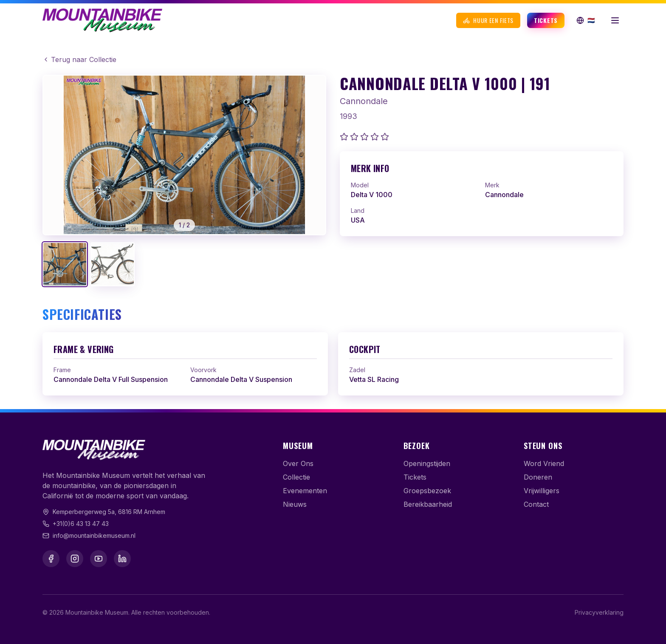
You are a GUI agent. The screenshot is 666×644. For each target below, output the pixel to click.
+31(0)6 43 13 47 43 (81, 524)
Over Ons (298, 463)
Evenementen (305, 491)
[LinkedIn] (122, 559)
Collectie (296, 477)
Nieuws (295, 504)
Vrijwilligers (542, 491)
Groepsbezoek (427, 491)
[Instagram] (75, 559)
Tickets (546, 20)
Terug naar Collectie (79, 59)
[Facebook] (51, 559)
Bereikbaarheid (428, 504)
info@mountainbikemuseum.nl (94, 535)
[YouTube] (99, 559)
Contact (536, 504)
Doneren (538, 477)
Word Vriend (544, 463)
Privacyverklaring (599, 612)
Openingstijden (427, 463)
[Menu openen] (615, 20)
